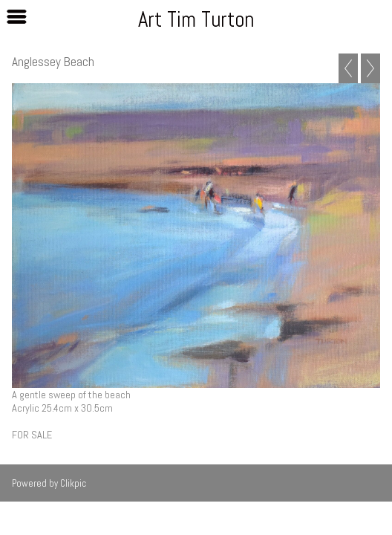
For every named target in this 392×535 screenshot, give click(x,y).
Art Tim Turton (196, 19)
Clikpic (73, 483)
